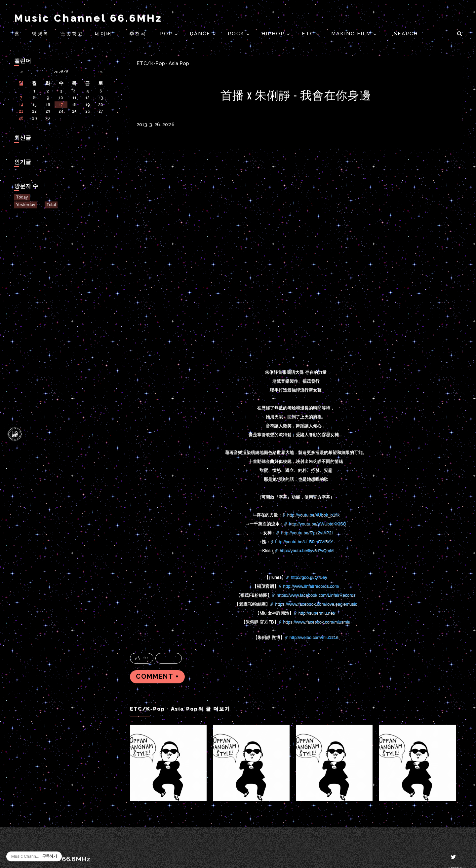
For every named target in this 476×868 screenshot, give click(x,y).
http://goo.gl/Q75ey (309, 577)
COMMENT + (157, 677)
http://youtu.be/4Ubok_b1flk (313, 515)
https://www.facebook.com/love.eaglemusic (316, 604)
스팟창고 (72, 34)
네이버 (103, 34)
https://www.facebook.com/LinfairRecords (316, 595)
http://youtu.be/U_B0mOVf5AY (304, 542)
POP (167, 34)
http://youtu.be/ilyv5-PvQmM (307, 550)
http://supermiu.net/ (317, 613)
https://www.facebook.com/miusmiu (317, 622)
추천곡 (139, 34)
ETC (309, 34)
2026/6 (61, 72)
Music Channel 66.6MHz (88, 18)
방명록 (40, 34)
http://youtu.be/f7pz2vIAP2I (307, 533)
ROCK (237, 34)
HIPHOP (274, 34)
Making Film (352, 34)
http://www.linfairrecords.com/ (311, 586)
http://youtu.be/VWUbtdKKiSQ (317, 524)
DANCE (201, 34)
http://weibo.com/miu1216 (314, 637)
